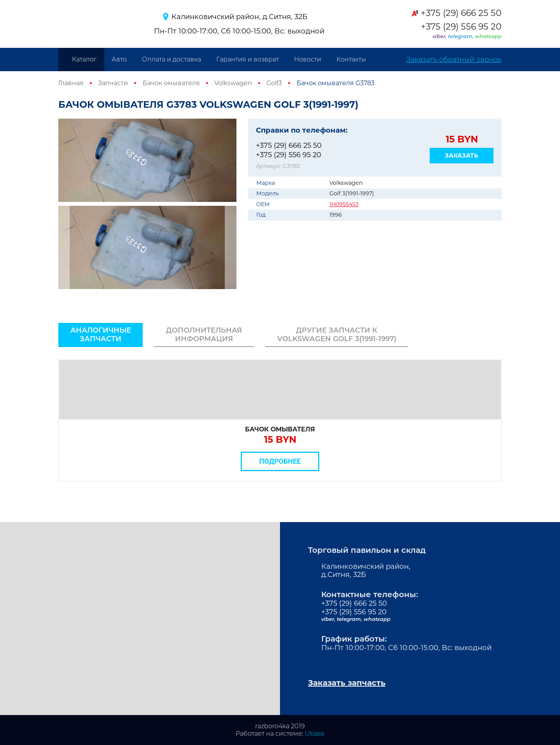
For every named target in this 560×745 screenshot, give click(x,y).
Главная (71, 83)
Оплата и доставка (171, 59)
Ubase (315, 734)
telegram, (461, 36)
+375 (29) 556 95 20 (461, 27)
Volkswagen (233, 83)
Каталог (84, 59)
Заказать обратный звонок (454, 60)
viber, (440, 36)
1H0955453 (344, 204)
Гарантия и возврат (248, 59)
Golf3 (274, 83)
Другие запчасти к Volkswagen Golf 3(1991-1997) (337, 334)
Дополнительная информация (204, 334)
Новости (308, 59)
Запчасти (113, 83)
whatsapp (488, 36)
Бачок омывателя (171, 83)
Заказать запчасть (347, 683)
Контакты (351, 59)
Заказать (462, 155)
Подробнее (280, 461)
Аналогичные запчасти (101, 334)
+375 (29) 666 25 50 (461, 13)
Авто (119, 59)
